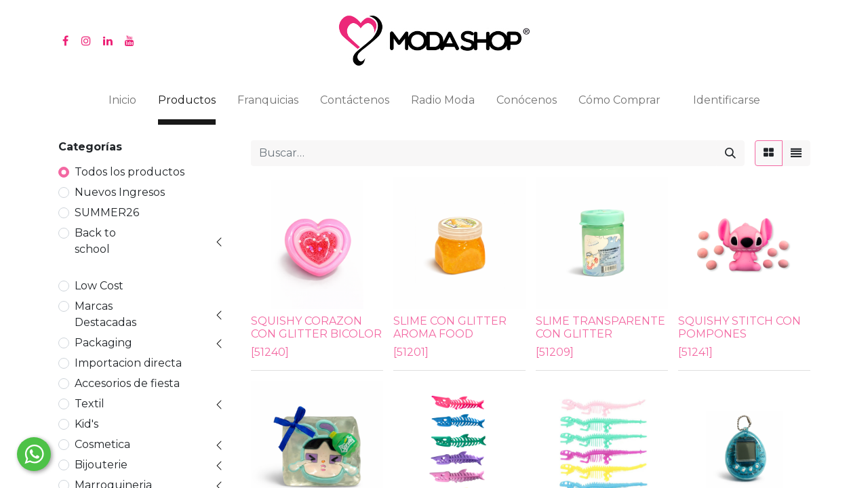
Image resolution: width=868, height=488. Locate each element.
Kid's (86, 424)
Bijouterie (101, 465)
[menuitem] (122, 103)
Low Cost (99, 286)
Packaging (103, 343)
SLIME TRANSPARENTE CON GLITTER (600, 327)
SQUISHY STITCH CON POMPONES (739, 327)
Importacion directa (128, 363)
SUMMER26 (107, 212)
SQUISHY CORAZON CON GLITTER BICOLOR (316, 327)
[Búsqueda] (730, 153)
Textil (90, 404)
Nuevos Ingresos (120, 192)
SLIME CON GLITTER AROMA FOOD (450, 327)
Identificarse (727, 100)
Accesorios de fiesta (127, 383)
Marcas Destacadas (105, 314)
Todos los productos (130, 172)
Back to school (95, 241)
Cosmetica (102, 444)
